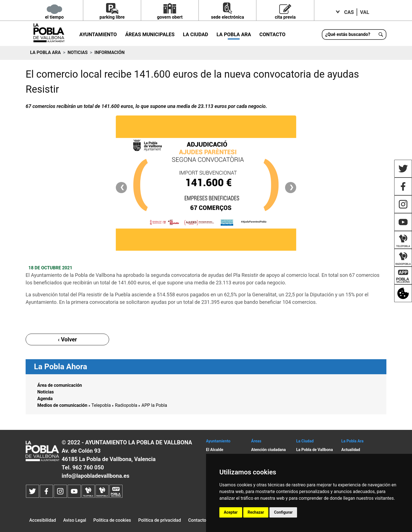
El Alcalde (215, 450)
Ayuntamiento (98, 34)
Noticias (78, 52)
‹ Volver (68, 339)
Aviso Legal (75, 520)
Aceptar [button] (231, 512)
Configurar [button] (283, 512)
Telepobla (101, 405)
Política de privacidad (160, 520)
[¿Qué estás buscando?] (354, 35)
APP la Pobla (154, 405)
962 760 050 (88, 467)
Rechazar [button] (256, 512)
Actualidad (351, 450)
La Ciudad (196, 34)
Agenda (45, 399)
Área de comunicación (60, 385)
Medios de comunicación (62, 405)
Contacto (273, 34)
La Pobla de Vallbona (315, 450)
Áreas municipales (150, 34)
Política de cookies (112, 520)
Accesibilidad (43, 520)
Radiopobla (126, 405)
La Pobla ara (234, 34)
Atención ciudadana (268, 450)
